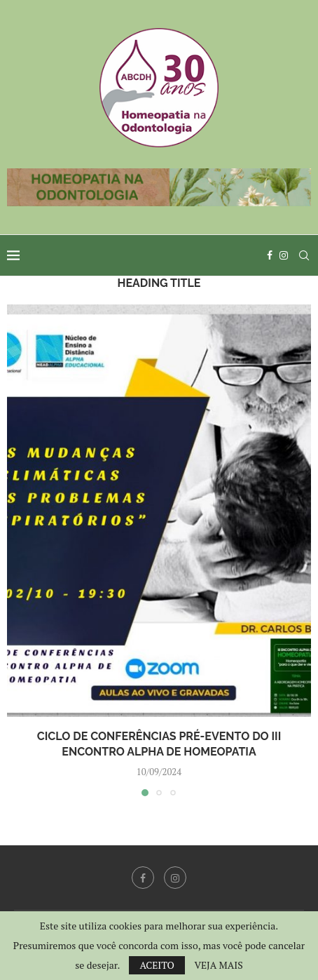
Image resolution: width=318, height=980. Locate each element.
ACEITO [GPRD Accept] (157, 965)
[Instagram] (284, 255)
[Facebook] (270, 255)
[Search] (304, 255)
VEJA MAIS (218, 965)
